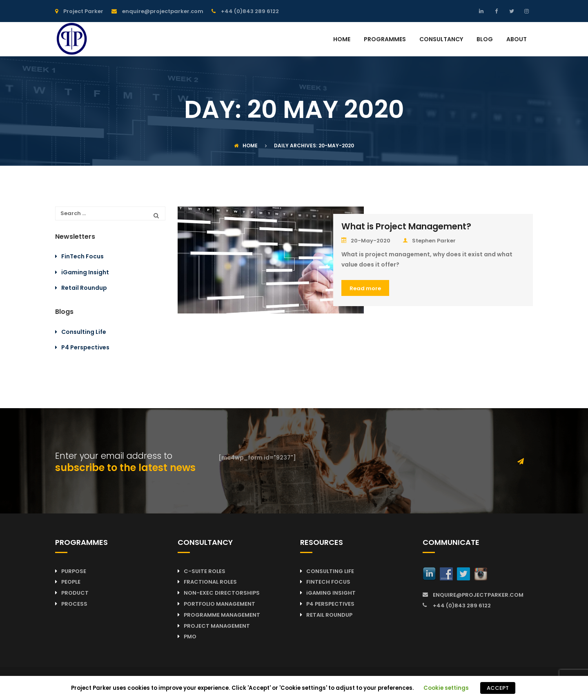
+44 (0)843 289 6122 (462, 606)
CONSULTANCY (441, 40)
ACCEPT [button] (498, 688)
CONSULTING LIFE (330, 571)
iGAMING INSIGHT (331, 593)
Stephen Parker (429, 241)
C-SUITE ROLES (205, 571)
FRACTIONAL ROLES (210, 582)
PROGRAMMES (385, 40)
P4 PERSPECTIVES (330, 604)
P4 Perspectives (85, 347)
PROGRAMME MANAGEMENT (222, 615)
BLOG (485, 40)
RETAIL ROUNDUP (329, 615)
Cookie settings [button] (446, 688)
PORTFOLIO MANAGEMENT (219, 604)
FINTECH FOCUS (328, 582)
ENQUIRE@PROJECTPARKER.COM (478, 595)
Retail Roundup (84, 288)
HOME (342, 40)
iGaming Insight (85, 272)
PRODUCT (75, 593)
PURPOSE (74, 571)
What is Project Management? (406, 226)
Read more (365, 288)
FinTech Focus (82, 256)
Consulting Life (84, 332)
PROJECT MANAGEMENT (217, 626)
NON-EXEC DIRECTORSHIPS (222, 593)
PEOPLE (71, 582)
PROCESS (74, 604)
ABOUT (517, 40)
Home (246, 146)
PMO (190, 637)
